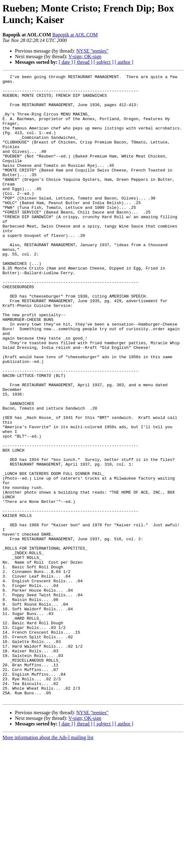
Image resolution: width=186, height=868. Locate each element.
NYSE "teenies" (92, 51)
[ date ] (66, 62)
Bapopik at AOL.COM (75, 35)
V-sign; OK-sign (85, 56)
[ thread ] (83, 62)
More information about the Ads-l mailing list (48, 863)
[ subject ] (104, 62)
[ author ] (124, 62)
